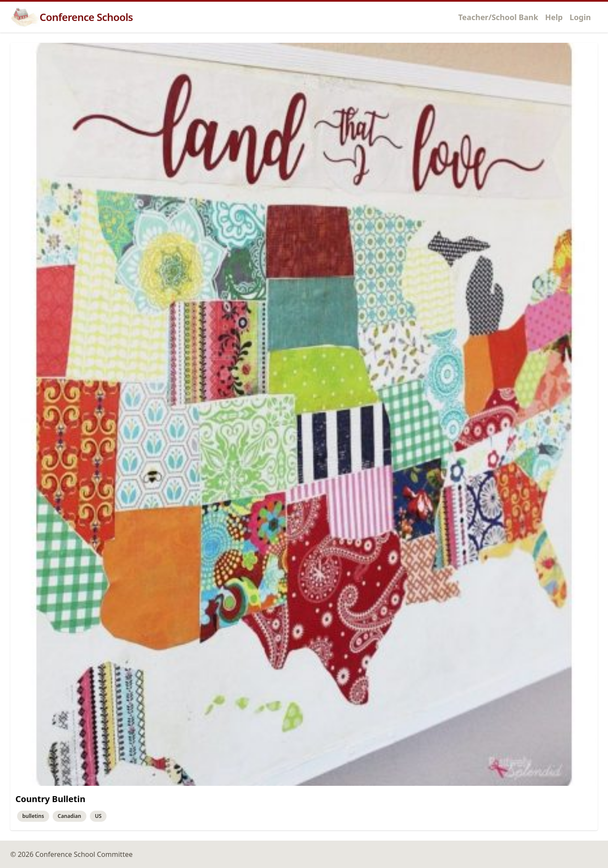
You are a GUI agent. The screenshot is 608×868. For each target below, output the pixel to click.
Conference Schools (72, 17)
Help (554, 17)
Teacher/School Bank (498, 17)
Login (580, 17)
